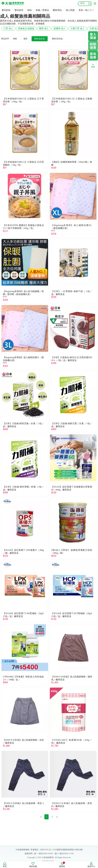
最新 (25, 39)
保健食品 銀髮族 (26, 29)
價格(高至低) (57, 39)
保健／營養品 (42, 10)
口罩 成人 (8, 29)
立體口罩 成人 (77, 29)
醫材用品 (57, 10)
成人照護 (70, 10)
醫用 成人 (44, 29)
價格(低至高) (40, 39)
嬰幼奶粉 (6, 10)
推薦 (15, 39)
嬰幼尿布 (19, 10)
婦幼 (30, 10)
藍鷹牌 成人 (60, 29)
